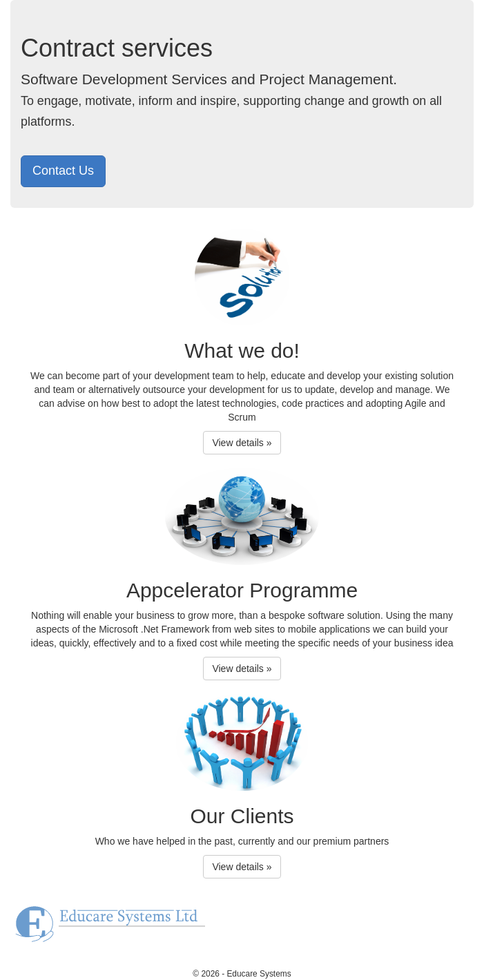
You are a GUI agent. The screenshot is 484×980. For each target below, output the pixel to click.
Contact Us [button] (63, 171)
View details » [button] (242, 443)
